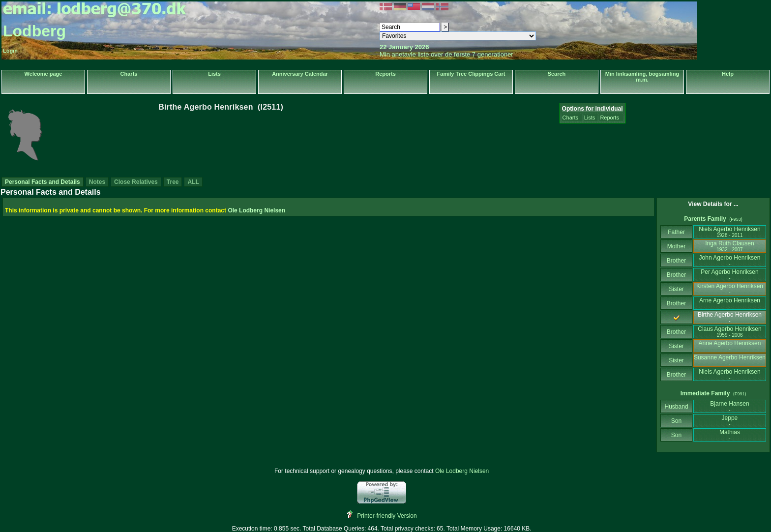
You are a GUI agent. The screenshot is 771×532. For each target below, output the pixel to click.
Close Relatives (136, 182)
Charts (129, 74)
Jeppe (730, 421)
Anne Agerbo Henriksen (730, 346)
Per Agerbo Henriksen (729, 275)
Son (677, 421)
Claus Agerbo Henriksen (729, 332)
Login (10, 51)
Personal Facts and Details (43, 182)
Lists (214, 74)
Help (728, 74)
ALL (193, 182)
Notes (97, 182)
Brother (676, 261)
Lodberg (34, 31)
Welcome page (44, 74)
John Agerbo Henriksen (730, 260)
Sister (676, 289)
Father (676, 232)
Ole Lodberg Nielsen (256, 210)
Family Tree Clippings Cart (471, 74)
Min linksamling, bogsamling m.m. (642, 77)
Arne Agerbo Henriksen (730, 303)
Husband (676, 407)
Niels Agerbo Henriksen (729, 232)
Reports (385, 74)
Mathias (730, 435)
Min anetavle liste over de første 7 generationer (446, 54)
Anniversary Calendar (300, 74)
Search (557, 74)
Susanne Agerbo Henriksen (730, 360)
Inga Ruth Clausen (729, 246)
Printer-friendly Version (387, 516)
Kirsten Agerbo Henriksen (730, 289)
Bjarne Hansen (729, 406)
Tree (173, 182)
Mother (677, 246)
